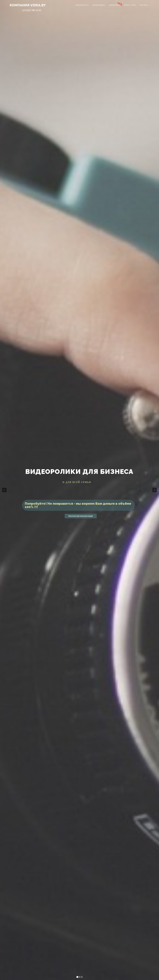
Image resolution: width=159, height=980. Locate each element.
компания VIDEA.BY (28, 5)
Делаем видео (99, 5)
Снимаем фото (82, 5)
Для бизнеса (115, 5)
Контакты (144, 5)
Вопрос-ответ (130, 5)
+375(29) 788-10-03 (31, 10)
